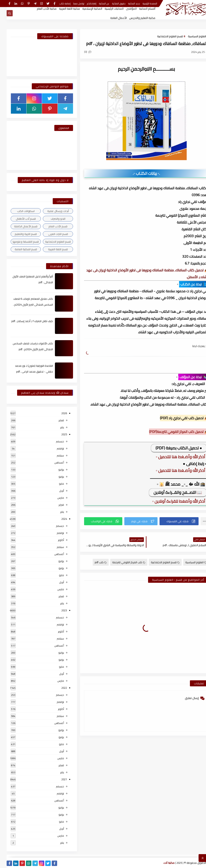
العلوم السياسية (190, 36)
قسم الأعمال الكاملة (19, 226)
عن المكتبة (98, 4)
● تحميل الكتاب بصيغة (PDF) (172, 448)
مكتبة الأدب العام (40, 9)
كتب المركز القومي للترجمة (122, 562)
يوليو (55, 470)
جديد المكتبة (127, 4)
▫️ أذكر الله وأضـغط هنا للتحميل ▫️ (175, 457)
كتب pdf (94, 562)
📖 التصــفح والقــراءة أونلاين (171, 492)
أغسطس (53, 462)
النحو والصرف (51, 219)
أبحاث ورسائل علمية (51, 211)
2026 (58, 413)
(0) (81, 52)
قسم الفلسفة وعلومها (19, 242)
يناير (55, 427)
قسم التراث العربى (51, 234)
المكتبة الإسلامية (86, 9)
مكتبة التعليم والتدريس (136, 18)
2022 (58, 688)
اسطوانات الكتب (19, 211)
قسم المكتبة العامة (19, 249)
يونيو (55, 477)
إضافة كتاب (58, 4)
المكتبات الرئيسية (107, 9)
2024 (58, 519)
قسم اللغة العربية (51, 249)
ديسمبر (53, 441)
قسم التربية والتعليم (19, 234)
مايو (55, 484)
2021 (58, 779)
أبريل (55, 491)
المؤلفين (125, 9)
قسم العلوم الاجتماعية (163, 36)
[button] (172, 521)
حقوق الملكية (112, 4)
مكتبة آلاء (162, 863)
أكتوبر (54, 540)
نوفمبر (54, 448)
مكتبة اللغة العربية (63, 9)
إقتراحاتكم (85, 4)
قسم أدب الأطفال (19, 219)
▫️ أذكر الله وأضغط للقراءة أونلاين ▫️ (173, 501)
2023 (58, 610)
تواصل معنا (72, 4)
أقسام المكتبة (141, 9)
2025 (58, 434)
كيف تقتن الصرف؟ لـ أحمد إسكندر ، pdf (26, 321)
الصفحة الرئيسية (143, 4)
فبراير (55, 420)
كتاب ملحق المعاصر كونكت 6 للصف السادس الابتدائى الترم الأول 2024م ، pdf (26, 305)
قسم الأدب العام (51, 226)
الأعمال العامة (112, 18)
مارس (54, 498)
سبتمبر (54, 455)
